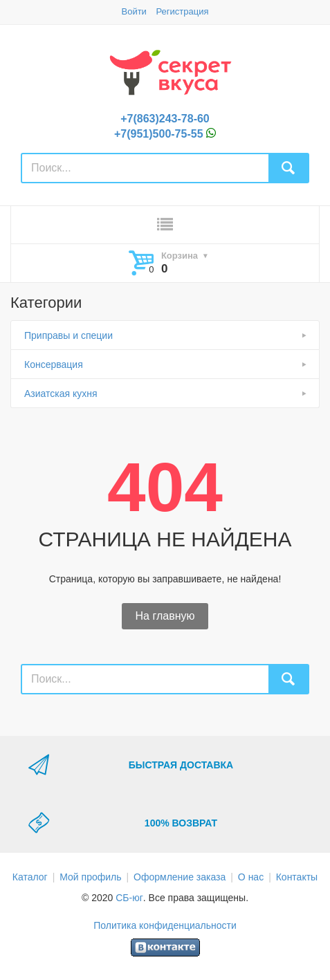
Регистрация (183, 11)
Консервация (54, 364)
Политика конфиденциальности (165, 925)
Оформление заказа (180, 877)
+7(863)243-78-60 (165, 119)
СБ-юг (129, 898)
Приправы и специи (68, 335)
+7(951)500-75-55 (159, 134)
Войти (134, 11)
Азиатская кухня (61, 394)
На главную (165, 616)
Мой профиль (90, 877)
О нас (251, 877)
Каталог (30, 877)
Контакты (297, 877)
